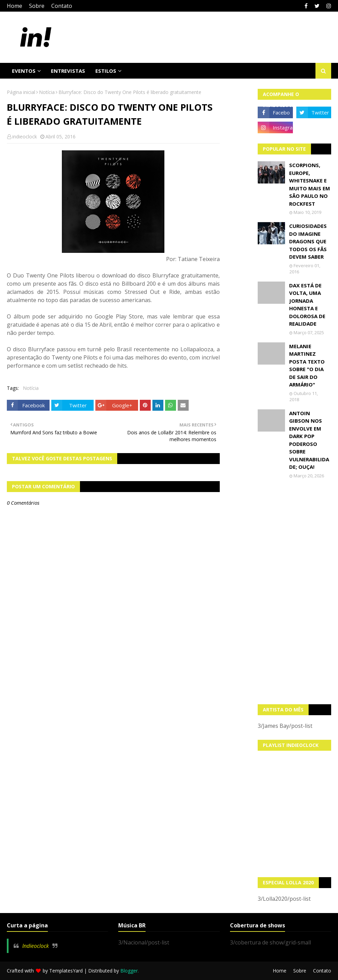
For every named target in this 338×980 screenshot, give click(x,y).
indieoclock (25, 137)
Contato (62, 6)
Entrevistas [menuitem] (68, 71)
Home (15, 6)
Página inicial (21, 92)
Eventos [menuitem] (24, 71)
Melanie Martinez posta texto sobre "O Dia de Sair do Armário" (307, 365)
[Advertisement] (294, 591)
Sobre (37, 6)
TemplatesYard (66, 971)
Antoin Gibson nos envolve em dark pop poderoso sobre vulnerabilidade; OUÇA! (309, 440)
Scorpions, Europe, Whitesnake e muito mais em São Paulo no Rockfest (310, 184)
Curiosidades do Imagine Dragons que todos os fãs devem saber (308, 241)
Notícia (47, 92)
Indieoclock (36, 946)
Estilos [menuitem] (106, 71)
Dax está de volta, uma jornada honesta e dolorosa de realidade (307, 305)
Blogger (129, 971)
